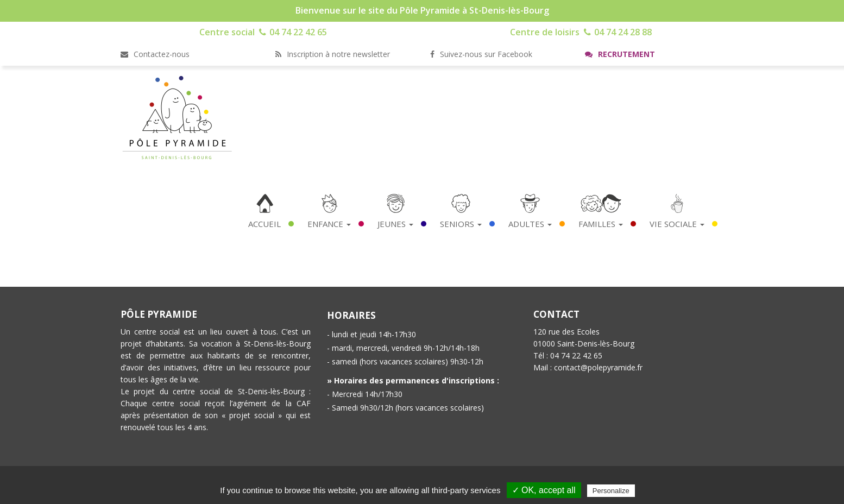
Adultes (530, 224)
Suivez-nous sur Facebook (481, 54)
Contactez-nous (155, 54)
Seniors (461, 224)
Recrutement (620, 54)
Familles (601, 224)
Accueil (264, 224)
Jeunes (395, 224)
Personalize (611, 491)
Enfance (329, 224)
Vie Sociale (677, 224)
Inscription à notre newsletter (333, 54)
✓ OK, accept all (544, 490)
